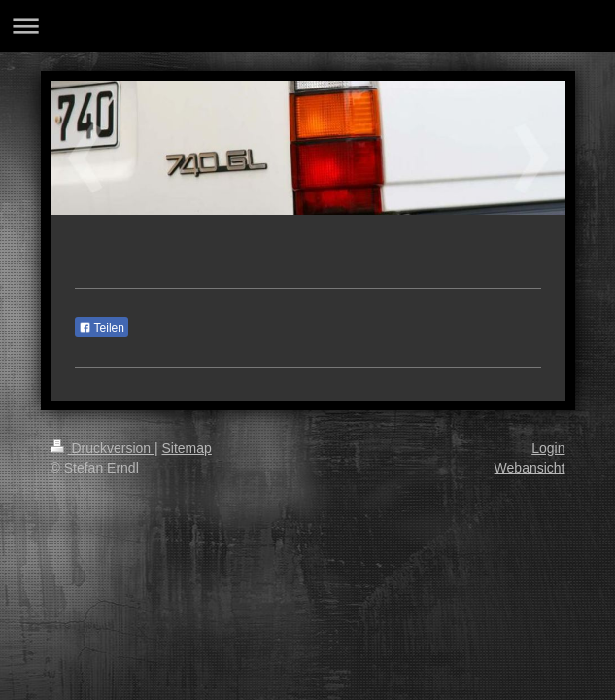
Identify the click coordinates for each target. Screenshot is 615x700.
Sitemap (187, 448)
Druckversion (102, 448)
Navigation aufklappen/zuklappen (307, 26)
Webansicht (530, 468)
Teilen (102, 328)
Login (548, 448)
